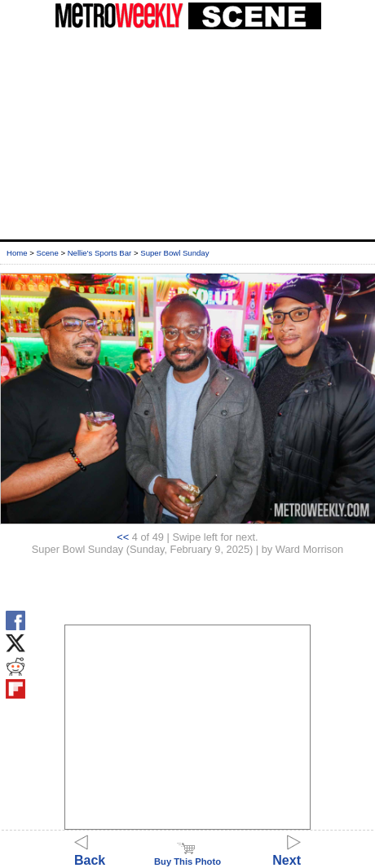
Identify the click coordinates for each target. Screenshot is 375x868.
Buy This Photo (187, 857)
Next (287, 853)
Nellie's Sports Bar (100, 253)
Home (17, 253)
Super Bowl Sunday (174, 253)
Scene (48, 253)
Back (90, 853)
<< (123, 537)
